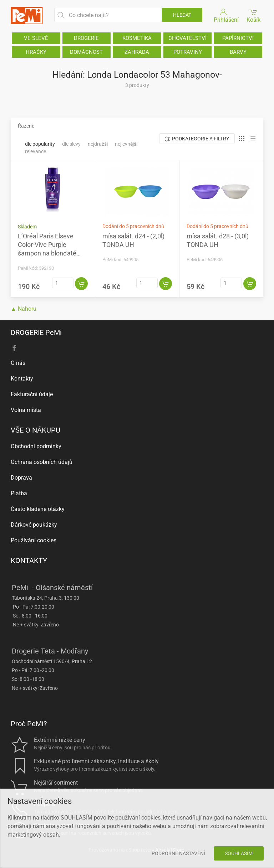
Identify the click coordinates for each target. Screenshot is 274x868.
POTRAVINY (188, 52)
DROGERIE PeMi (36, 332)
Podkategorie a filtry (197, 139)
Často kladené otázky (38, 509)
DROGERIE (86, 38)
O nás (18, 363)
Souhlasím (239, 853)
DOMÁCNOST (86, 52)
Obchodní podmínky (36, 446)
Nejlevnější (126, 144)
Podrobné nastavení (178, 853)
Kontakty (22, 379)
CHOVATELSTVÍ (187, 38)
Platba (19, 493)
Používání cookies (34, 540)
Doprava (21, 478)
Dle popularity (40, 144)
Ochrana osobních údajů (42, 462)
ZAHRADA (137, 52)
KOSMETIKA (137, 38)
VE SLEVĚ (36, 38)
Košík (254, 15)
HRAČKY (36, 52)
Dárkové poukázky (34, 525)
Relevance (35, 151)
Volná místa (26, 410)
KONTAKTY (29, 560)
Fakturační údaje (32, 394)
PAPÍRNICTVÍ (238, 38)
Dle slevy (71, 144)
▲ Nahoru (24, 309)
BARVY (238, 52)
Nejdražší (98, 144)
